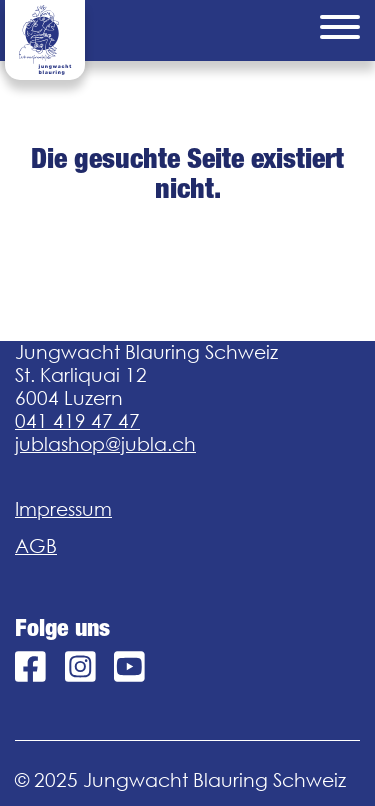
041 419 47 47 (77, 421)
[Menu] (340, 30)
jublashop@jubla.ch (105, 444)
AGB (36, 546)
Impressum (63, 509)
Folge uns (62, 628)
